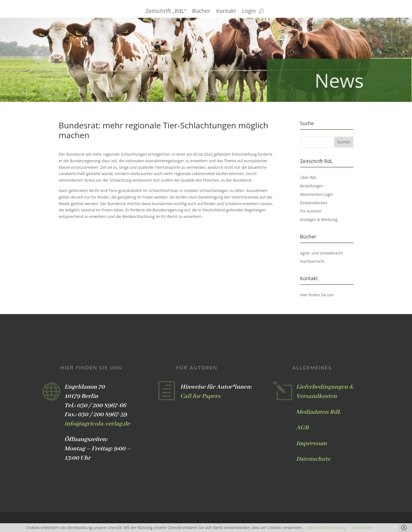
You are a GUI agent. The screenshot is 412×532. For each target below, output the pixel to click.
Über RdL (308, 177)
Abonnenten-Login (317, 194)
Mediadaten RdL (319, 412)
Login (249, 12)
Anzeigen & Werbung (319, 219)
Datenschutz (313, 459)
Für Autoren (311, 211)
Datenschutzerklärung (326, 527)
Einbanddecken (314, 203)
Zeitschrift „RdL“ (166, 12)
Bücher (201, 12)
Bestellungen (312, 186)
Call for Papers (200, 396)
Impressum (312, 444)
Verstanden (362, 527)
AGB (302, 428)
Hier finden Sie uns (317, 295)
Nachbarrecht (312, 261)
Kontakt (226, 12)
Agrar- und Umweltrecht (322, 253)
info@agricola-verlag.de (97, 424)
